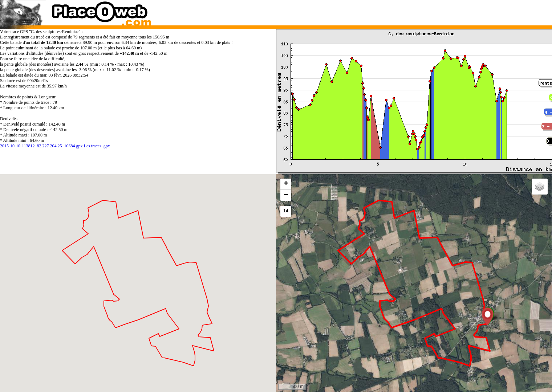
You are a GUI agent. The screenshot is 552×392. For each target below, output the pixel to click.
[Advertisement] (406, 11)
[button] (488, 317)
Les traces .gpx (97, 146)
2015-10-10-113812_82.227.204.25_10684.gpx (41, 146)
